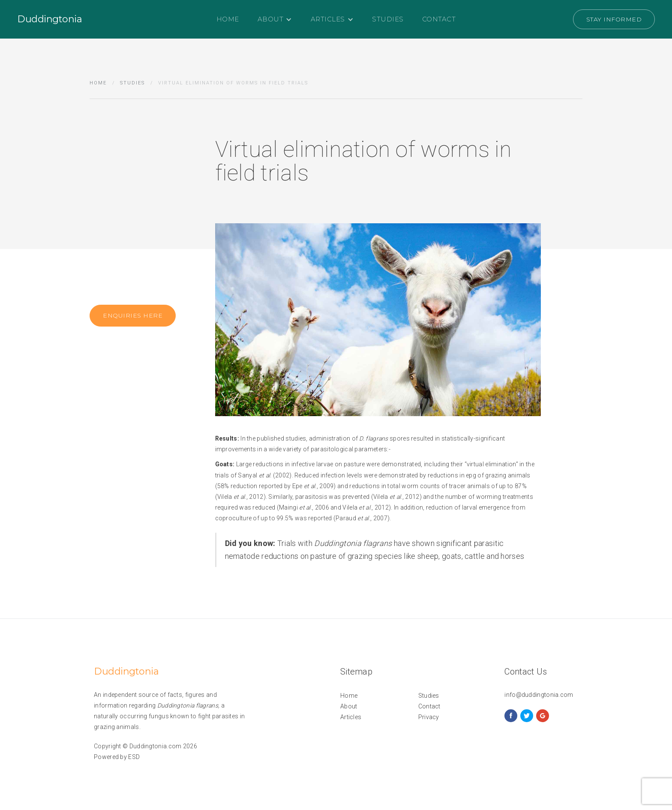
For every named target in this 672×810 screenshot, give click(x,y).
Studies (388, 19)
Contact (439, 19)
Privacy (429, 717)
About (349, 706)
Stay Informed (614, 19)
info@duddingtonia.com (539, 695)
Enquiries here (133, 317)
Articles (351, 717)
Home (228, 19)
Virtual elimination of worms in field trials (233, 83)
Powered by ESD (117, 757)
